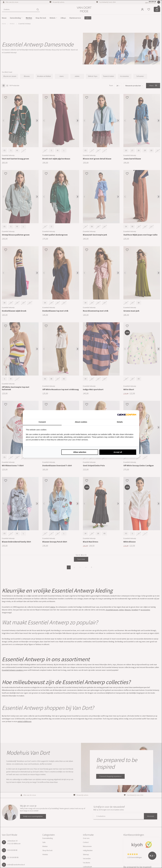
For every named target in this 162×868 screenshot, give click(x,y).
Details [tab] (120, 422)
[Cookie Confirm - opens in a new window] (127, 415)
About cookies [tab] (81, 422)
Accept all (118, 452)
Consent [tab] (42, 422)
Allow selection (80, 452)
